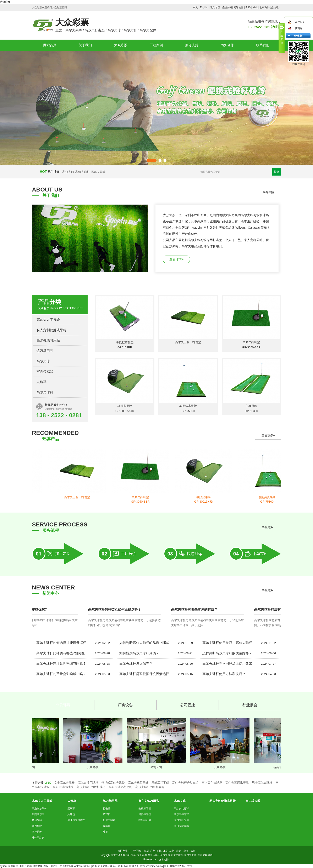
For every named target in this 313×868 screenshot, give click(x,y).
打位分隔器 (109, 820)
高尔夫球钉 (45, 392)
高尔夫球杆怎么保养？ (136, 664)
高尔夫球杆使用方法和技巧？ (224, 674)
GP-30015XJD (125, 411)
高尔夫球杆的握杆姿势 (150, 787)
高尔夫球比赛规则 (120, 787)
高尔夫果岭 (98, 172)
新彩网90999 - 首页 (134, 866)
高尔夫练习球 (181, 814)
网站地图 (238, 7)
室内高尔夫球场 (212, 783)
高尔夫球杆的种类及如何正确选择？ (115, 609)
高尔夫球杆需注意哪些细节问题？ (61, 664)
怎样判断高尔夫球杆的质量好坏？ (227, 653)
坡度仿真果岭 (188, 406)
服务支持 (192, 45)
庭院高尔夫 (38, 814)
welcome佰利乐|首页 (157, 866)
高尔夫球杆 (82, 172)
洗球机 (107, 814)
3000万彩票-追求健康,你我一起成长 (38, 866)
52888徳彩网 (66, 866)
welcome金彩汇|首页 (86, 866)
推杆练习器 (145, 809)
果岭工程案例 (160, 783)
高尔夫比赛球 (181, 809)
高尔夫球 (68, 172)
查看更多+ (268, 435)
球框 (105, 832)
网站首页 (50, 45)
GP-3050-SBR (251, 347)
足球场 (71, 814)
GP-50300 (251, 411)
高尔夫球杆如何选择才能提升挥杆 (61, 643)
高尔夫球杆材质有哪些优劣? (27, 609)
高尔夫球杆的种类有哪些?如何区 (61, 653)
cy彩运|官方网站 (9, 866)
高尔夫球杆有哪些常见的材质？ (195, 609)
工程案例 (156, 45)
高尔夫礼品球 (181, 820)
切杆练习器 (145, 814)
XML (255, 7)
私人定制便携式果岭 (51, 330)
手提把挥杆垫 (125, 342)
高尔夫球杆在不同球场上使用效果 (227, 664)
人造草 (42, 382)
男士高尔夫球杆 (262, 783)
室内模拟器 (45, 372)
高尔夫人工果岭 (48, 320)
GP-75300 (188, 411)
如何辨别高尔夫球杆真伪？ (139, 653)
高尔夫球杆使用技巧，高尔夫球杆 (227, 643)
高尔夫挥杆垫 (251, 342)
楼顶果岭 (37, 820)
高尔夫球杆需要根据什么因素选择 (144, 674)
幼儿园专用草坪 (76, 820)
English (204, 7)
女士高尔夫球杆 (64, 783)
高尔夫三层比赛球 (237, 783)
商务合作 (227, 45)
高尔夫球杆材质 (63, 787)
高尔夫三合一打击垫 (188, 342)
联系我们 (263, 45)
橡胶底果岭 (125, 406)
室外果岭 (37, 832)
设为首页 (215, 7)
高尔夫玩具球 (181, 826)
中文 (196, 7)
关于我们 (85, 45)
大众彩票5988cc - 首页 (110, 866)
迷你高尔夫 (38, 838)
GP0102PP (125, 347)
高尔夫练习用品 (48, 340)
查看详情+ (177, 259)
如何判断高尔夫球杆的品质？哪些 (144, 643)
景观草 (71, 809)
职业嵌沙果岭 (39, 809)
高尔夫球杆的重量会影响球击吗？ (61, 674)
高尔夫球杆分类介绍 (185, 783)
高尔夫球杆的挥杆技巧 (91, 787)
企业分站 (227, 7)
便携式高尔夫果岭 (113, 783)
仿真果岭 (251, 406)
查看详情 (268, 192)
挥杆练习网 (145, 820)
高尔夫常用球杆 (88, 783)
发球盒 (107, 826)
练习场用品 (45, 351)
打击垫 (107, 809)
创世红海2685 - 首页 (181, 866)
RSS (248, 7)
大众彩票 (5, 2)
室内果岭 (37, 826)
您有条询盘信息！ (270, 7)
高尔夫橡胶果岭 (138, 783)
